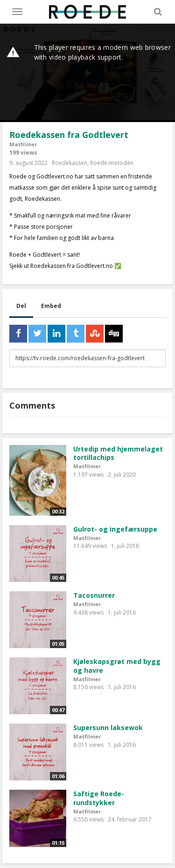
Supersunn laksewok (108, 728)
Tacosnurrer (94, 595)
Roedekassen (70, 163)
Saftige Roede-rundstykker (99, 798)
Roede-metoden (112, 163)
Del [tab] (21, 306)
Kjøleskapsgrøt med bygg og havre (117, 666)
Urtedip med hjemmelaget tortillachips (118, 453)
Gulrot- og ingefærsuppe (115, 529)
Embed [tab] (51, 306)
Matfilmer (23, 144)
